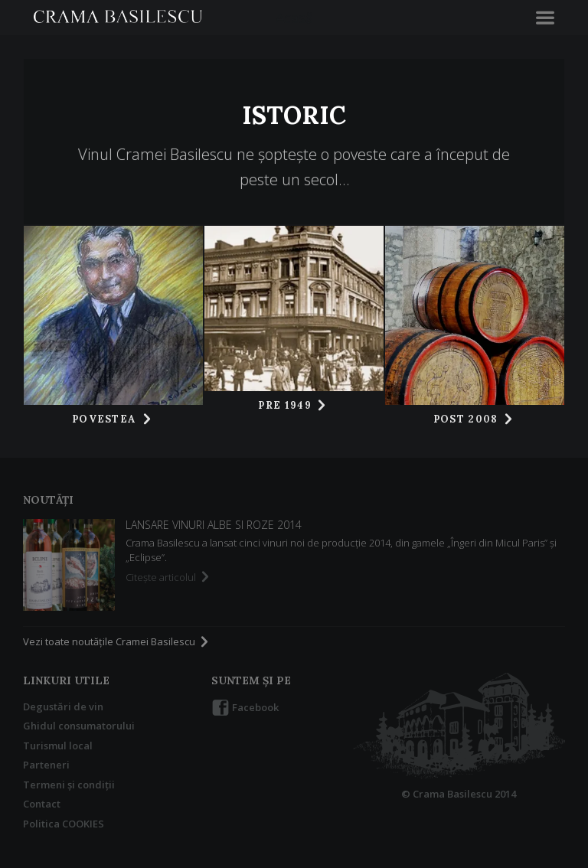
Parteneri (46, 765)
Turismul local (58, 746)
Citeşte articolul (169, 577)
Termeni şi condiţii (69, 785)
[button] (545, 18)
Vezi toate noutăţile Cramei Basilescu (117, 641)
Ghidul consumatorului (79, 726)
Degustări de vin (63, 706)
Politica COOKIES (64, 824)
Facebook (245, 708)
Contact (42, 804)
